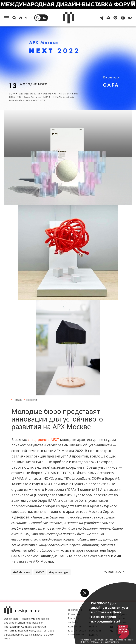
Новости (32, 400)
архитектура (60, 572)
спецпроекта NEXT (44, 440)
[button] (85, 593)
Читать (18, 400)
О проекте (76, 610)
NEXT (41, 572)
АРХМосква (23, 572)
